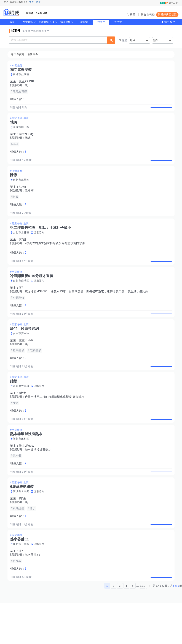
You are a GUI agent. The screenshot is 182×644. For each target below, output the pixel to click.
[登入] (31, 2)
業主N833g (27, 138)
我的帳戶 (170, 22)
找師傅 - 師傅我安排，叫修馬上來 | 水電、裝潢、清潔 (12, 12)
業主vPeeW (28, 475)
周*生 (24, 531)
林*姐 (24, 195)
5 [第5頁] (133, 627)
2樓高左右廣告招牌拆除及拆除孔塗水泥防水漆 (56, 256)
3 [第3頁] (120, 627)
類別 (156, 40)
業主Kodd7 (27, 361)
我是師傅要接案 (167, 14)
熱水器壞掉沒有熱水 (39, 478)
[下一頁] (149, 627)
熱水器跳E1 (34, 592)
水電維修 (28, 22)
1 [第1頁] (107, 627)
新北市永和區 (22, 467)
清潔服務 (65, 22)
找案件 (101, 22)
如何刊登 (149, 15)
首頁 (12, 22)
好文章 (118, 22)
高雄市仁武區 (22, 75)
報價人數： (19, 99)
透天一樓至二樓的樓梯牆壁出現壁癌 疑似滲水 (56, 421)
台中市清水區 (22, 354)
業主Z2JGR (28, 82)
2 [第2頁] (113, 627)
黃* (22, 304)
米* (22, 588)
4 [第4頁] (126, 627)
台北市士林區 (22, 245)
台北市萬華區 (22, 188)
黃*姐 (24, 252)
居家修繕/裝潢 (47, 22)
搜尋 (133, 14)
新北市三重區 (22, 581)
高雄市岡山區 (22, 131)
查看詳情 (160, 110)
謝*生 (24, 418)
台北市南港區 (22, 297)
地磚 (29, 142)
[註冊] (38, 2)
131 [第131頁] (143, 627)
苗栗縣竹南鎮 (22, 411)
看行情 (84, 22)
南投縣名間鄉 (22, 524)
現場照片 (40, 245)
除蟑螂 (30, 199)
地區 (133, 40)
